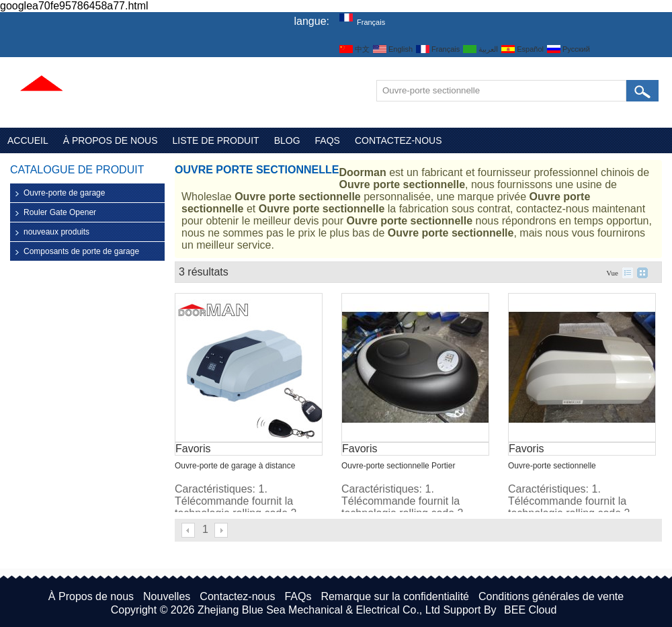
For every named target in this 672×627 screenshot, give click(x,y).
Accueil (28, 140)
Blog (287, 140)
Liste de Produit (216, 140)
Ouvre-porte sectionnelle (552, 466)
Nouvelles (167, 596)
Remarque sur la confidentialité (395, 596)
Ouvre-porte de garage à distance (235, 466)
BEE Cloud (530, 610)
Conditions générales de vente (551, 596)
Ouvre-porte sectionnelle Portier (398, 466)
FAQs (328, 140)
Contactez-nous (398, 140)
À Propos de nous (111, 140)
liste (628, 273)
